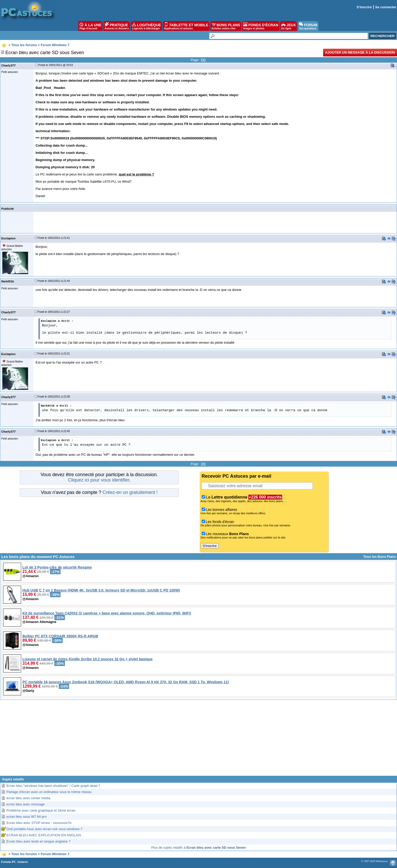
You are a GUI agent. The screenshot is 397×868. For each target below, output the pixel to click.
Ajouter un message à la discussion (360, 52)
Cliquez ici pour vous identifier (99, 480)
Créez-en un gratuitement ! (130, 492)
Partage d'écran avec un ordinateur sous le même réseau (49, 792)
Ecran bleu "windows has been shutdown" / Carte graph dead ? (53, 786)
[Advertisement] (199, 740)
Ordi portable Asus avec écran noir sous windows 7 (44, 829)
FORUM (308, 26)
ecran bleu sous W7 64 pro (26, 817)
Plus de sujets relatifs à (198, 848)
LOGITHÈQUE (146, 26)
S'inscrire (364, 7)
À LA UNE (90, 26)
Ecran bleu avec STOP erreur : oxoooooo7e (39, 823)
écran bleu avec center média (28, 798)
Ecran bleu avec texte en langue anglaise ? (39, 841)
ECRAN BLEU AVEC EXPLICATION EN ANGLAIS (44, 835)
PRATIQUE (117, 26)
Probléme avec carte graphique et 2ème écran (41, 810)
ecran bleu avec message (26, 804)
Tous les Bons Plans (379, 557)
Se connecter (386, 7)
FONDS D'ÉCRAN (261, 26)
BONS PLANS (226, 26)
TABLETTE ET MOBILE (186, 26)
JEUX (289, 26)
